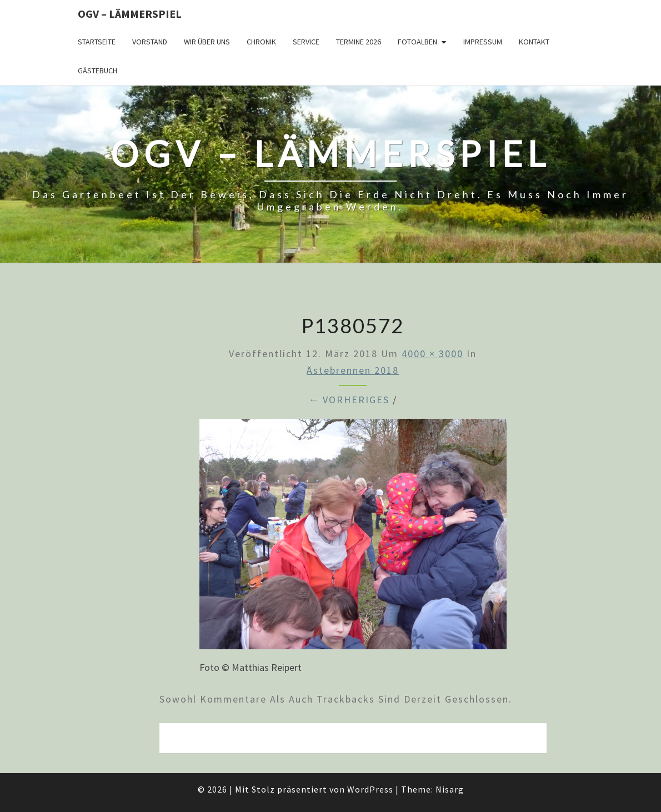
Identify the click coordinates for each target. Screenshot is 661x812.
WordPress (370, 789)
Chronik (261, 42)
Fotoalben (417, 42)
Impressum (483, 42)
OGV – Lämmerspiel (130, 14)
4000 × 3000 (432, 354)
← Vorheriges (349, 400)
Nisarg (450, 789)
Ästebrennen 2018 (353, 370)
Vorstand (150, 42)
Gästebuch (97, 71)
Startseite (97, 42)
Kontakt (534, 42)
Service (306, 42)
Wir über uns (207, 42)
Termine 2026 (359, 42)
